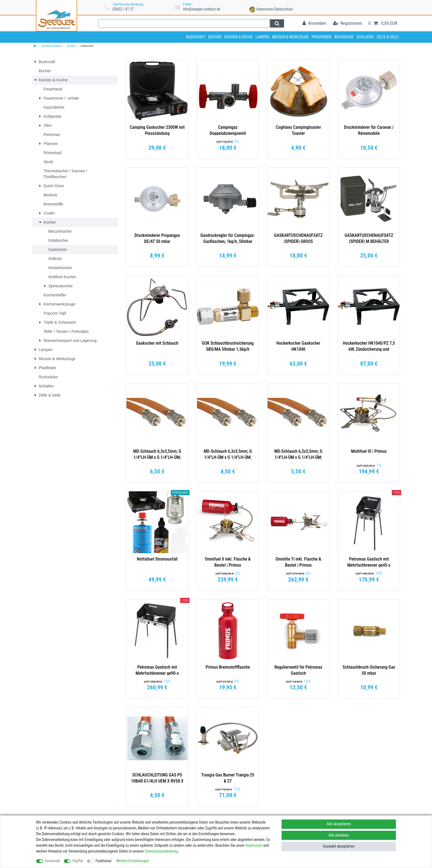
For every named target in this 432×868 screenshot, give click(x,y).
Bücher (215, 37)
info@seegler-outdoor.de (202, 9)
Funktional (104, 861)
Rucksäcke (344, 37)
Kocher (71, 46)
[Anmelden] (314, 24)
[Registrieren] (348, 24)
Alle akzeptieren (339, 824)
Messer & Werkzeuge (290, 37)
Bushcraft (196, 37)
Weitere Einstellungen (132, 861)
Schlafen (365, 37)
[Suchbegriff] (184, 23)
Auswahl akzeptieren (339, 846)
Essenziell (52, 861)
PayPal (78, 861)
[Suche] (277, 23)
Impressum (265, 9)
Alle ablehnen (339, 835)
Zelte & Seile (388, 37)
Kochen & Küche (238, 37)
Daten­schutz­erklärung (162, 851)
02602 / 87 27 (123, 9)
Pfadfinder (322, 37)
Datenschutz (284, 9)
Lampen (262, 37)
